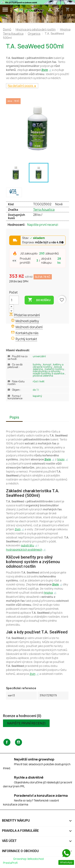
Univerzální (39, 356)
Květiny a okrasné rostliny (48, 366)
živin (45, 70)
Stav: (33, 238)
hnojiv (61, 459)
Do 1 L (36, 390)
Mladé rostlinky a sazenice (49, 373)
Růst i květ (39, 381)
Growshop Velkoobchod (29, 859)
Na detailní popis (21, 86)
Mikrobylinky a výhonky (47, 371)
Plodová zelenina (43, 376)
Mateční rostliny (55, 369)
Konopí (47, 365)
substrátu (27, 545)
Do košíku (39, 300)
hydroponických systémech (24, 550)
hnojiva (48, 593)
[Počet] (14, 300)
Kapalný (37, 396)
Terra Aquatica (44, 210)
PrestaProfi (10, 863)
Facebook (7, 742)
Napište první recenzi (43, 225)
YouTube (18, 742)
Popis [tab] (14, 417)
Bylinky (37, 365)
